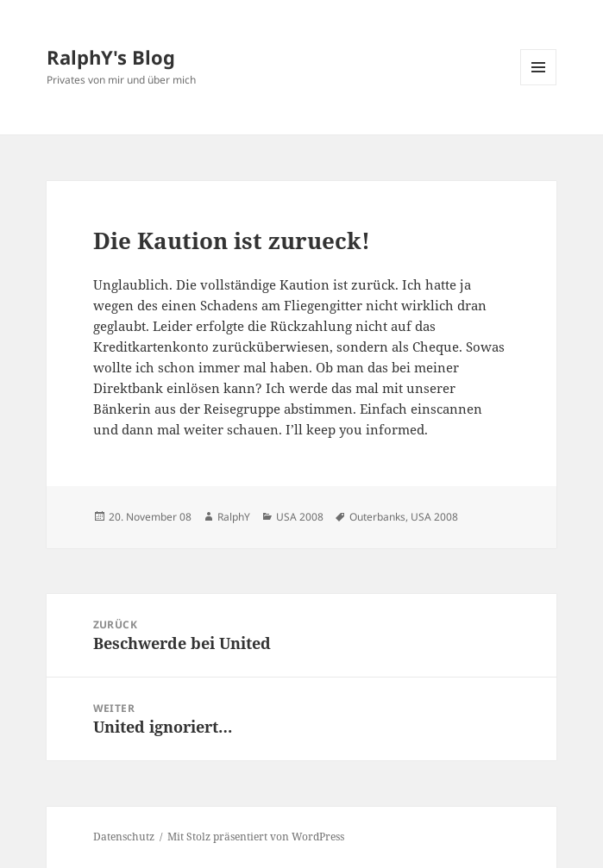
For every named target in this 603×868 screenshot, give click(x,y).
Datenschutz (124, 837)
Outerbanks (377, 517)
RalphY (234, 517)
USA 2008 (300, 517)
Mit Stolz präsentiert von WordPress (256, 837)
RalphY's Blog (111, 57)
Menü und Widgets (539, 85)
